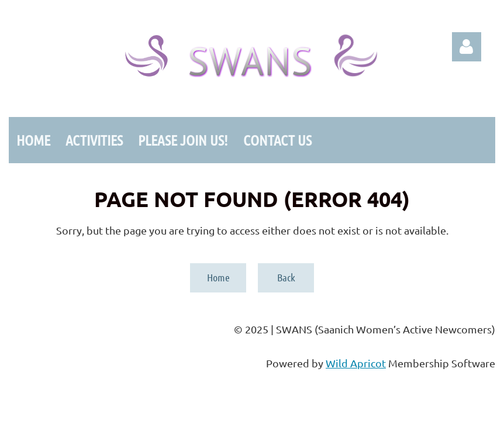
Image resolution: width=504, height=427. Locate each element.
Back (286, 277)
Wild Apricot (356, 363)
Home (218, 277)
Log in (467, 47)
